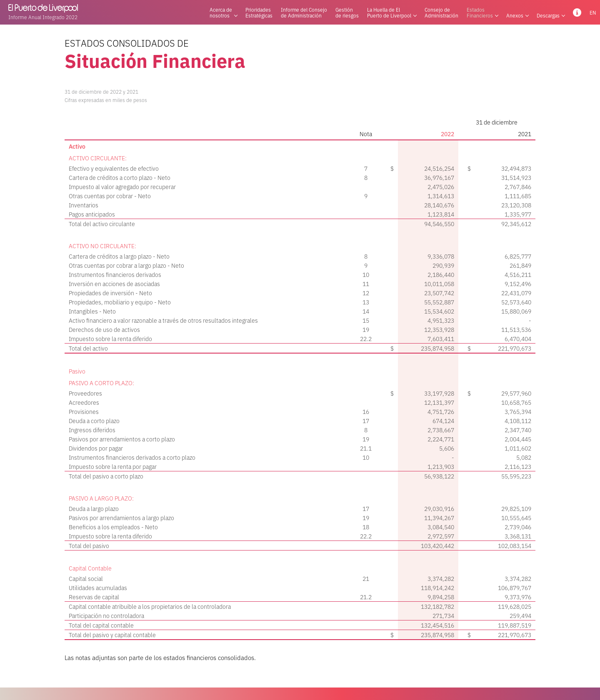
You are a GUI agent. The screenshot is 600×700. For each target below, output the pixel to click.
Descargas (551, 12)
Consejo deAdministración (441, 12)
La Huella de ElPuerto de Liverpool (392, 12)
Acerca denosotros (223, 12)
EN (593, 12)
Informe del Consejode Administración (304, 12)
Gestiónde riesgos (347, 12)
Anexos (517, 12)
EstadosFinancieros (482, 12)
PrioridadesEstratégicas (259, 12)
